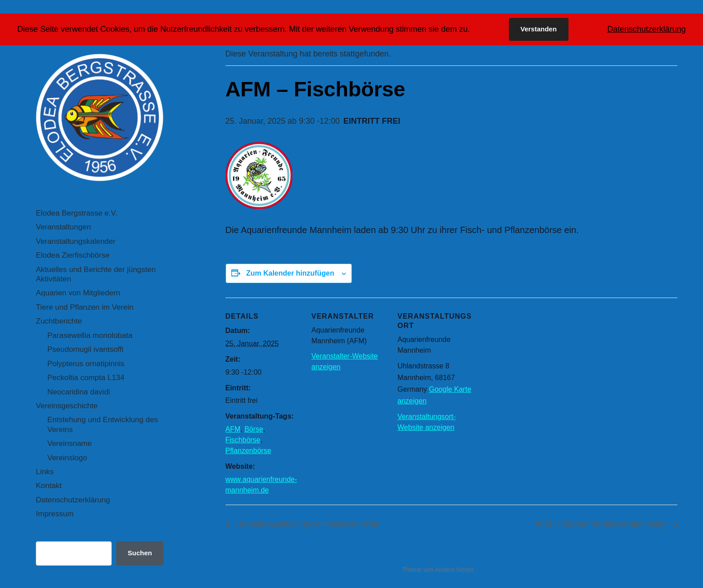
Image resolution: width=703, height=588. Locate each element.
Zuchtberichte (59, 321)
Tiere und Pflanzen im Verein (85, 307)
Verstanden (539, 29)
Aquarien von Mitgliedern (78, 293)
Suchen (140, 553)
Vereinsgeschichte (67, 406)
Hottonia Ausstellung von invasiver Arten (307, 524)
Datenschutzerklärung (73, 500)
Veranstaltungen (63, 227)
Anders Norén (454, 570)
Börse (254, 429)
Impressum (55, 514)
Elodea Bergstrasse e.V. (77, 213)
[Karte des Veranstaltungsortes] (531, 359)
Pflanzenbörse (248, 451)
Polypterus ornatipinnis (86, 364)
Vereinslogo (67, 458)
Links (45, 472)
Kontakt (49, 486)
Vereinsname (70, 443)
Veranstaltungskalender (76, 241)
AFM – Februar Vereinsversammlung (601, 524)
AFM (233, 429)
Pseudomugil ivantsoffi (86, 349)
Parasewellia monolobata (90, 335)
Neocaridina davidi (79, 392)
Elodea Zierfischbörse (73, 255)
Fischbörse (243, 440)
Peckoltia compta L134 (86, 378)
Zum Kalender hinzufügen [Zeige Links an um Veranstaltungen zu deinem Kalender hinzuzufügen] (290, 273)
